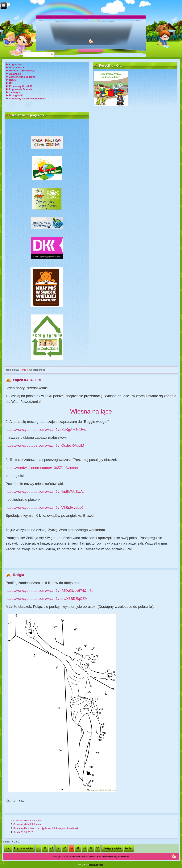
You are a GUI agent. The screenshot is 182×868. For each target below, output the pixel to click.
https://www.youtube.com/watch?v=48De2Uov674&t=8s (50, 591)
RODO (13, 80)
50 (98, 848)
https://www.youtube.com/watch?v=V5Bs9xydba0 (45, 508)
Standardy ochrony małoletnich (28, 99)
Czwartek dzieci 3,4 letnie (27, 820)
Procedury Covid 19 (21, 86)
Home (23, 370)
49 (91, 848)
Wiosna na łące (91, 411)
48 (85, 848)
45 (65, 848)
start (8, 848)
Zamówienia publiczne (22, 77)
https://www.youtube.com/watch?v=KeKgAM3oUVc (46, 430)
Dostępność (16, 95)
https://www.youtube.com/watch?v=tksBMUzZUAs (45, 492)
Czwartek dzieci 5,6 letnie (27, 824)
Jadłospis (15, 92)
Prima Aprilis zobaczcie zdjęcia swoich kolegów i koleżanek (46, 828)
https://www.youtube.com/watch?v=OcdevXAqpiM (45, 445)
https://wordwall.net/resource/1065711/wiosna (42, 468)
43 (52, 848)
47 (78, 848)
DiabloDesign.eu (96, 864)
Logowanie (16, 64)
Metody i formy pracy (22, 71)
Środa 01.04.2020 (23, 832)
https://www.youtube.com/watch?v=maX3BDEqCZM (47, 599)
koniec (129, 848)
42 (45, 848)
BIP (11, 83)
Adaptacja (15, 74)
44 (58, 848)
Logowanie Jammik (21, 89)
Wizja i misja (17, 68)
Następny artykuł (112, 848)
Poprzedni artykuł (24, 848)
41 (38, 848)
